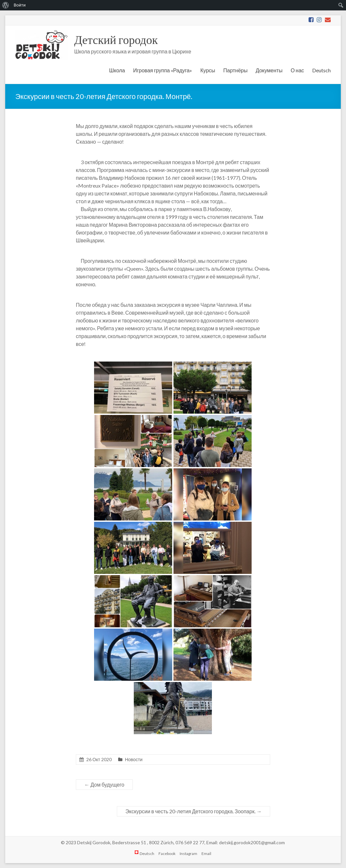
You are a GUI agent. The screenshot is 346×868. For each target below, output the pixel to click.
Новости (134, 759)
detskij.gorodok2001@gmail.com (252, 842)
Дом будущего (104, 784)
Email (206, 854)
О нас (297, 70)
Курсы (208, 70)
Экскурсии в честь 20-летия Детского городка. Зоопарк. (194, 811)
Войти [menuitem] (20, 5)
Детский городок (116, 39)
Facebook (167, 854)
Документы (269, 70)
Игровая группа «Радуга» (163, 70)
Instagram (188, 854)
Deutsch (321, 70)
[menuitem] (6, 5)
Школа (117, 70)
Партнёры (235, 70)
